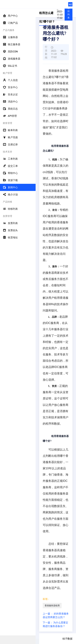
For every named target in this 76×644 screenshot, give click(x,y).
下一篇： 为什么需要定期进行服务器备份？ (55, 624)
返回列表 (69, 13)
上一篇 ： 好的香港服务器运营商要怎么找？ (56, 615)
